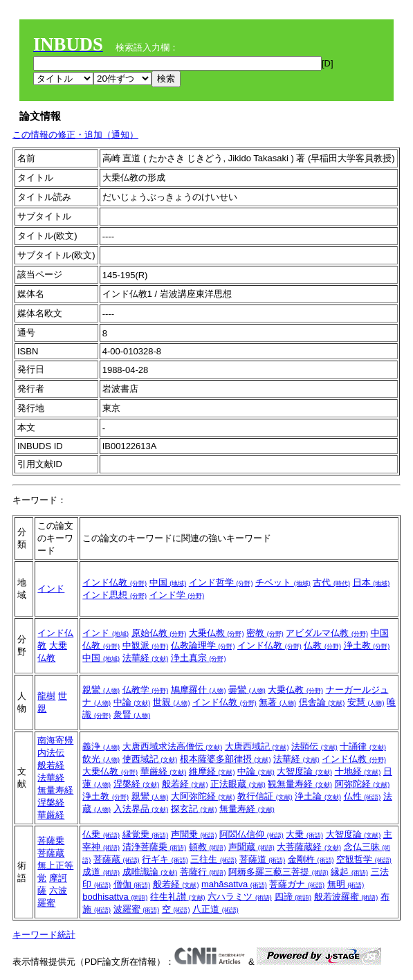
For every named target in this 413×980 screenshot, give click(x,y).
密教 (265, 633)
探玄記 (194, 809)
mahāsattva (234, 884)
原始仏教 (159, 633)
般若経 (51, 765)
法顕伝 (314, 746)
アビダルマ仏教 (327, 633)
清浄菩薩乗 (155, 847)
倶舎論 (322, 702)
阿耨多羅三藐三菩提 (278, 872)
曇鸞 (247, 690)
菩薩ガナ (297, 884)
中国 (168, 582)
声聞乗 (194, 834)
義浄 (101, 746)
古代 (331, 582)
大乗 (304, 834)
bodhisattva (115, 897)
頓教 (208, 847)
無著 (277, 702)
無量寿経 (55, 790)
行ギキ (165, 859)
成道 (101, 872)
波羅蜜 (137, 909)
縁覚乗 (146, 834)
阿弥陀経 (362, 784)
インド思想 (114, 595)
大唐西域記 (257, 746)
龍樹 (46, 696)
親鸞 (101, 690)
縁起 (349, 872)
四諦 (293, 897)
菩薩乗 (51, 841)
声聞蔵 (251, 847)
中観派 (146, 645)
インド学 (177, 595)
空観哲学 (364, 859)
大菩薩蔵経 (309, 847)
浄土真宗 (199, 658)
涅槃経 (51, 802)
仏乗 (101, 834)
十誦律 (363, 746)
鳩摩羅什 (199, 690)
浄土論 (318, 796)
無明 (346, 884)
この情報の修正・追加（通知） (75, 135)
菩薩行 (203, 872)
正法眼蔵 (238, 784)
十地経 (358, 771)
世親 (172, 702)
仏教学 (146, 690)
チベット (283, 582)
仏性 (362, 796)
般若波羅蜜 (346, 897)
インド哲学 (221, 582)
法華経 (146, 658)
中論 (132, 702)
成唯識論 (150, 872)
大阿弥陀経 (203, 796)
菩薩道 (263, 859)
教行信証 (265, 796)
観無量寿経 (300, 784)
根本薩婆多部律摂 (226, 759)
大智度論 (304, 771)
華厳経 (51, 815)
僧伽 (132, 884)
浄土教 (367, 645)
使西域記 (150, 759)
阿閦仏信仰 (251, 834)
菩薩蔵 (51, 853)
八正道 (215, 909)
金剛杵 (311, 859)
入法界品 (141, 809)
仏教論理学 (203, 645)
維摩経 (212, 771)
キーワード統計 (44, 935)
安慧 (366, 702)
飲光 (101, 759)
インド (51, 589)
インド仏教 (114, 582)
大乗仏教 (217, 633)
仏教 (322, 645)
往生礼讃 (178, 897)
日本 (371, 582)
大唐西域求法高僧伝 (173, 746)
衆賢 (132, 715)
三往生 (213, 859)
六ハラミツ (240, 897)
